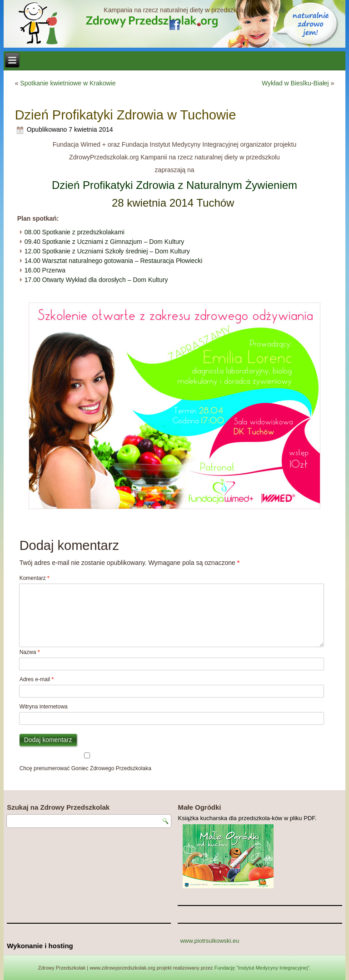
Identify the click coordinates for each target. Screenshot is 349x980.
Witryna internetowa (44, 707)
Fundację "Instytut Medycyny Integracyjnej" (262, 968)
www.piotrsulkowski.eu (209, 941)
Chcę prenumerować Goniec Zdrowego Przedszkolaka (87, 762)
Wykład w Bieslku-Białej (295, 83)
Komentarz (35, 578)
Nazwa (30, 652)
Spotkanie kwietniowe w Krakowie (68, 83)
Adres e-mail (37, 679)
